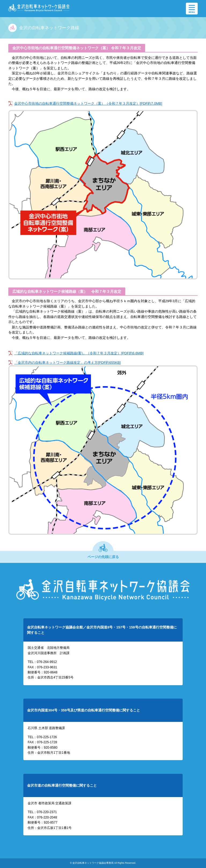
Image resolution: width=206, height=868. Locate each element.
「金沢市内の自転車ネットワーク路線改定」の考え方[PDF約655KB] (67, 363)
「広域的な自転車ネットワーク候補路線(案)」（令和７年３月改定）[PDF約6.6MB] (79, 353)
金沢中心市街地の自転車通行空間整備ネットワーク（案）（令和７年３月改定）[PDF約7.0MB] (88, 103)
